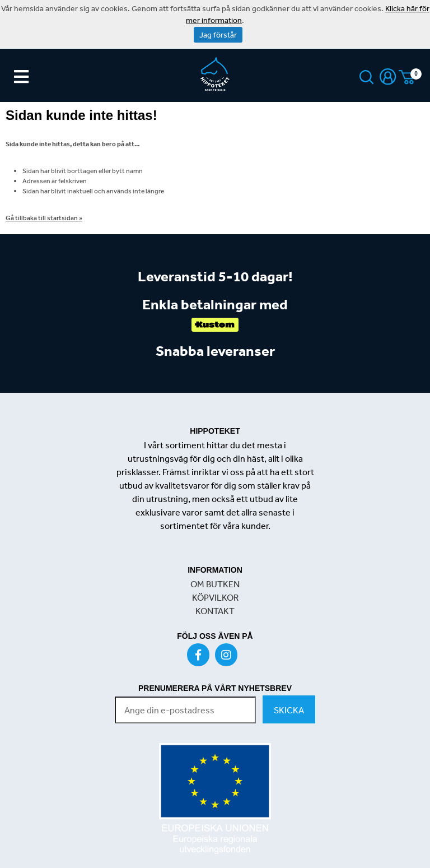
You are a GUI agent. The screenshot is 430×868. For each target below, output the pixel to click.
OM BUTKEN (215, 584)
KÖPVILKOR (215, 597)
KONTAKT (215, 611)
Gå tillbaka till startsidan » (44, 218)
